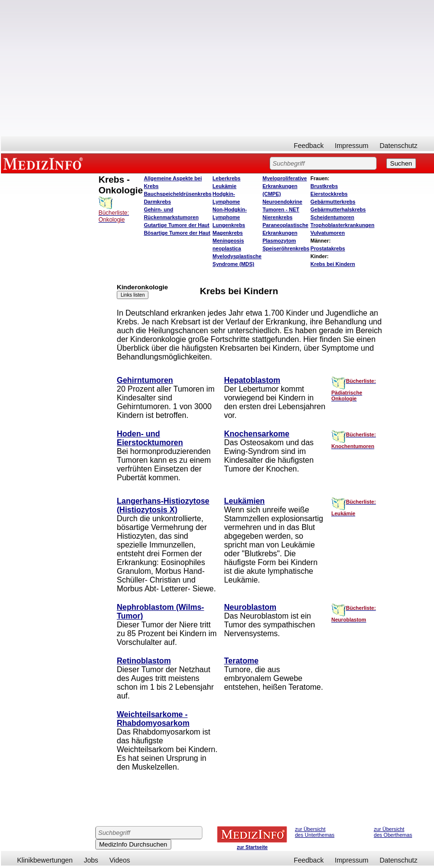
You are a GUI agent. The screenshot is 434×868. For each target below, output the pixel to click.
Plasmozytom (280, 241)
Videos (120, 860)
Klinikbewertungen (45, 860)
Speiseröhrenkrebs (286, 248)
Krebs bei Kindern (333, 264)
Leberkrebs (226, 178)
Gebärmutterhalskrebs (338, 209)
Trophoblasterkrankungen (342, 225)
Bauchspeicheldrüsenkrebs (178, 194)
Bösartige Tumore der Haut (177, 233)
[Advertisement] (217, 68)
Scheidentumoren (332, 217)
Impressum (352, 146)
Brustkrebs (324, 186)
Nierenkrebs (278, 217)
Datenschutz (398, 146)
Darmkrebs (158, 202)
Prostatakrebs (328, 248)
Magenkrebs (228, 233)
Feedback (309, 146)
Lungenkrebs (229, 225)
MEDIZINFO (45, 163)
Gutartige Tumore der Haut (177, 225)
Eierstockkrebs (329, 194)
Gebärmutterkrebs (333, 202)
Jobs (91, 860)
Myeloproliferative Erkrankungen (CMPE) (285, 186)
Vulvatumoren (328, 233)
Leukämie (225, 186)
